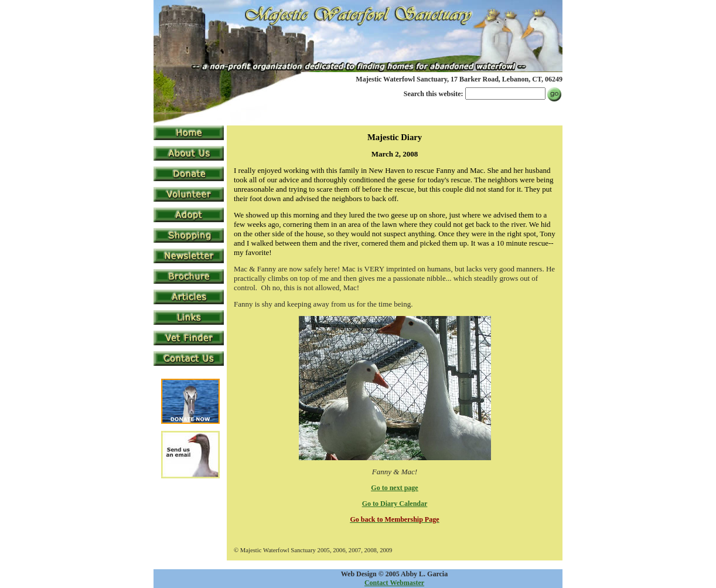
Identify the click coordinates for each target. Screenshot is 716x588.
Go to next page (394, 488)
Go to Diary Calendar (395, 504)
